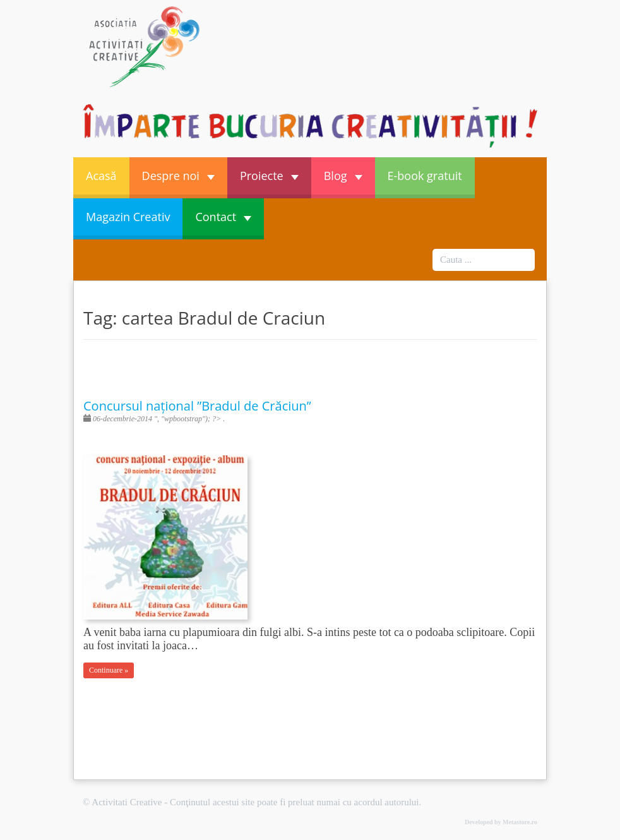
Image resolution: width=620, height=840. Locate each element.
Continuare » (109, 670)
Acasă (101, 176)
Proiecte (269, 176)
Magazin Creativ (128, 217)
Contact (223, 217)
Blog (343, 176)
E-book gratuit (425, 176)
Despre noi (178, 176)
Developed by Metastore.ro (501, 822)
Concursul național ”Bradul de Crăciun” (197, 406)
